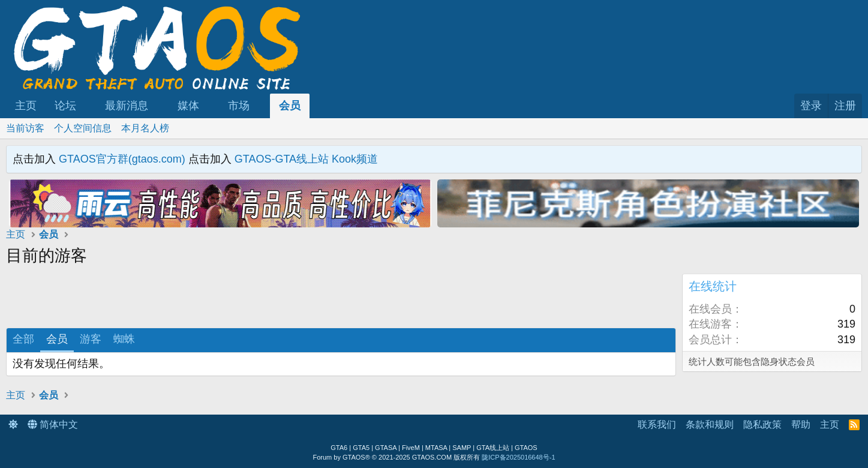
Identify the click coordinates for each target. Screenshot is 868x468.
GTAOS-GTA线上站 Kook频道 (306, 159)
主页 (26, 106)
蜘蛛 (124, 339)
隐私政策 (762, 424)
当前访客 (25, 128)
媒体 (188, 106)
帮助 (801, 424)
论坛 (65, 106)
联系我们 (657, 424)
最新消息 (127, 106)
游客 (91, 339)
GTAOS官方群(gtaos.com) (122, 159)
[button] (87, 106)
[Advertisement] (174, 301)
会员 (290, 106)
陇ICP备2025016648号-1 (518, 457)
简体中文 (53, 424)
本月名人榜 (145, 128)
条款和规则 (710, 424)
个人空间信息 (83, 128)
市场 (239, 106)
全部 (23, 339)
